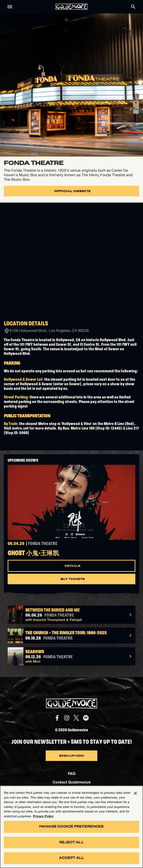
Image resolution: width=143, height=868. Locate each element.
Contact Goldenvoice (72, 782)
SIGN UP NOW (72, 756)
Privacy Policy (43, 816)
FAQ (72, 773)
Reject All (71, 842)
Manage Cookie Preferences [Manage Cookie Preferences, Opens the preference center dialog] (71, 827)
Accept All (71, 858)
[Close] (135, 793)
